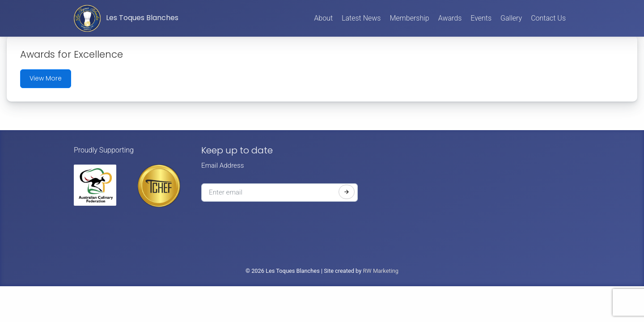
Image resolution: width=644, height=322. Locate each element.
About (323, 18)
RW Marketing (381, 271)
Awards (450, 18)
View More (46, 78)
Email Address (222, 165)
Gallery (511, 18)
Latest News (361, 18)
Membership (409, 18)
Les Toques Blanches (126, 18)
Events (481, 18)
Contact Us (548, 18)
